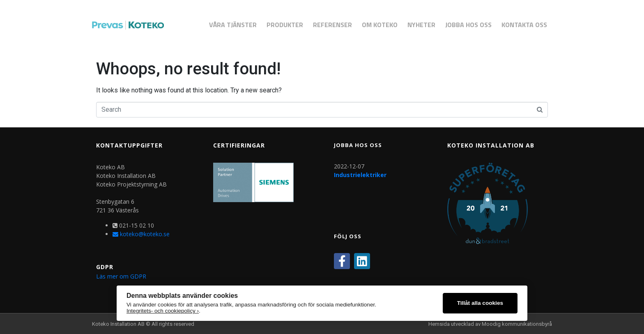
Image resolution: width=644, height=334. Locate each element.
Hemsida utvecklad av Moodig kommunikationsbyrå (490, 324)
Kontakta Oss (524, 25)
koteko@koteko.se (141, 234)
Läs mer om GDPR (121, 276)
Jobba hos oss (468, 25)
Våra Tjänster (233, 25)
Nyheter (421, 25)
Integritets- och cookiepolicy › (163, 311)
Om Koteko (380, 25)
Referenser (332, 25)
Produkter (285, 25)
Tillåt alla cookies (480, 303)
